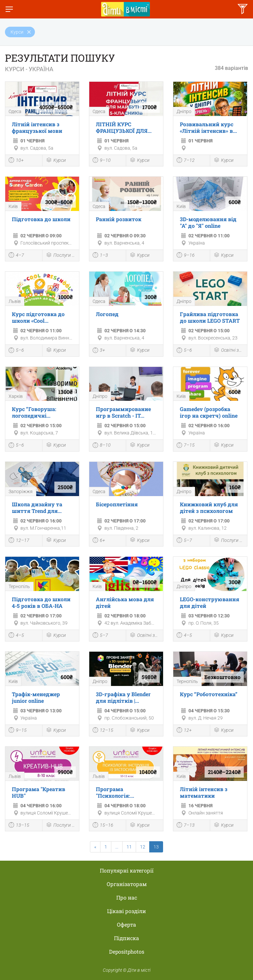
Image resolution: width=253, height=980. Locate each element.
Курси (56, 161)
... (117, 847)
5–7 (184, 541)
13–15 (19, 826)
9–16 (186, 256)
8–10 (102, 446)
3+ (99, 351)
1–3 (100, 256)
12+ (184, 731)
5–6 (16, 351)
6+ (99, 541)
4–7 (16, 256)
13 (156, 847)
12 (143, 847)
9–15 (18, 731)
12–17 (19, 541)
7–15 (186, 446)
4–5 (16, 636)
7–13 (186, 826)
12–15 (103, 731)
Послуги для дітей (61, 256)
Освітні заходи (229, 351)
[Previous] (95, 847)
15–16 (103, 826)
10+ (16, 161)
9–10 (102, 161)
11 (129, 847)
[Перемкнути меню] (9, 9)
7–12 (186, 161)
